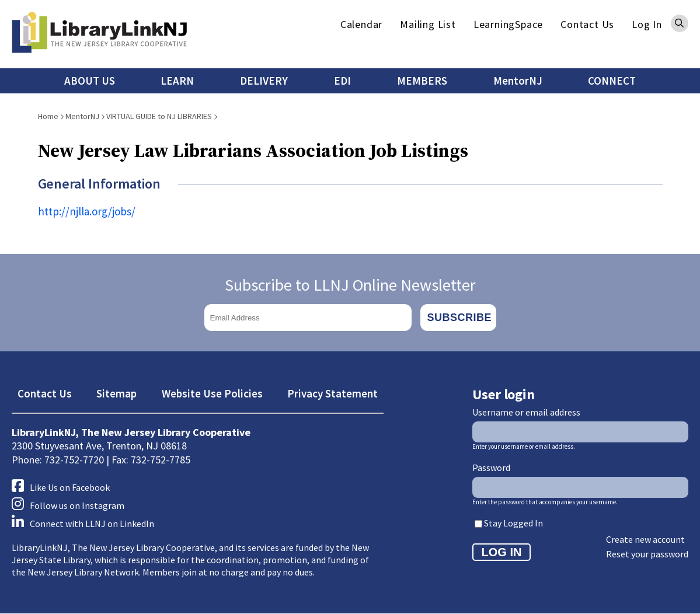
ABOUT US (90, 81)
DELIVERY (264, 81)
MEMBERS (422, 81)
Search (680, 23)
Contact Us (587, 24)
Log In (647, 24)
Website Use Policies (212, 393)
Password (491, 468)
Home (48, 116)
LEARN (177, 81)
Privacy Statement (332, 393)
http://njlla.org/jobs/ (87, 211)
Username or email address (526, 412)
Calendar (361, 24)
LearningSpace (508, 24)
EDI (342, 81)
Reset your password (647, 554)
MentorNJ (518, 81)
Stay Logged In (513, 523)
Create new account (645, 539)
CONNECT (612, 81)
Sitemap (116, 393)
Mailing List (428, 24)
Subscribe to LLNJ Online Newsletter (350, 285)
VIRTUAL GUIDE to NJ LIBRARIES (159, 116)
